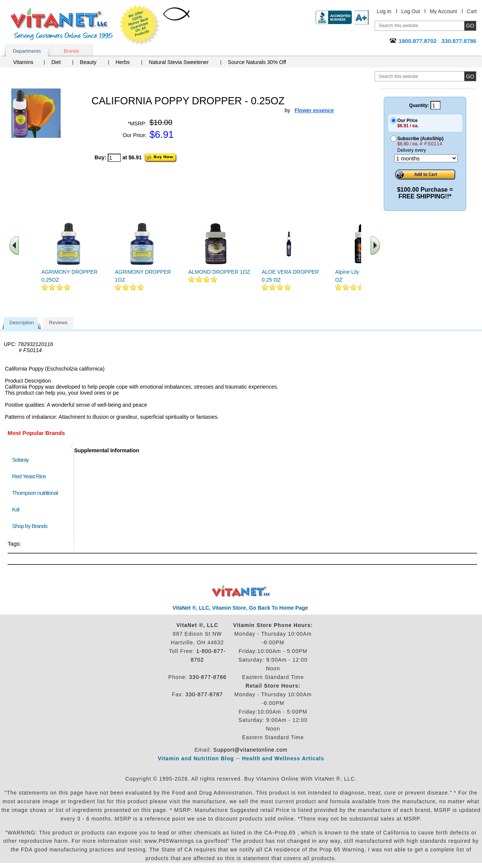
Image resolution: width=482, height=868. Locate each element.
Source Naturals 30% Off (257, 62)
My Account (443, 11)
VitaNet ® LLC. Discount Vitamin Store (241, 591)
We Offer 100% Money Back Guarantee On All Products (140, 25)
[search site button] (470, 76)
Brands (71, 51)
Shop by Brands (31, 526)
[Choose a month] (426, 158)
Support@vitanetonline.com (250, 750)
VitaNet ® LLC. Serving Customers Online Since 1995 (62, 24)
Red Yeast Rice (29, 476)
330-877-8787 (204, 694)
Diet (56, 62)
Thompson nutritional (35, 493)
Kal (16, 509)
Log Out (411, 11)
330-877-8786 (208, 677)
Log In (384, 11)
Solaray (20, 460)
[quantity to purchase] (114, 158)
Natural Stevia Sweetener (179, 62)
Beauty (88, 62)
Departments (27, 51)
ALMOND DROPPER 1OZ (219, 272)
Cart (472, 11)
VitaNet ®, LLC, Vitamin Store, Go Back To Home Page (240, 608)
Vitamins (23, 62)
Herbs (123, 62)
